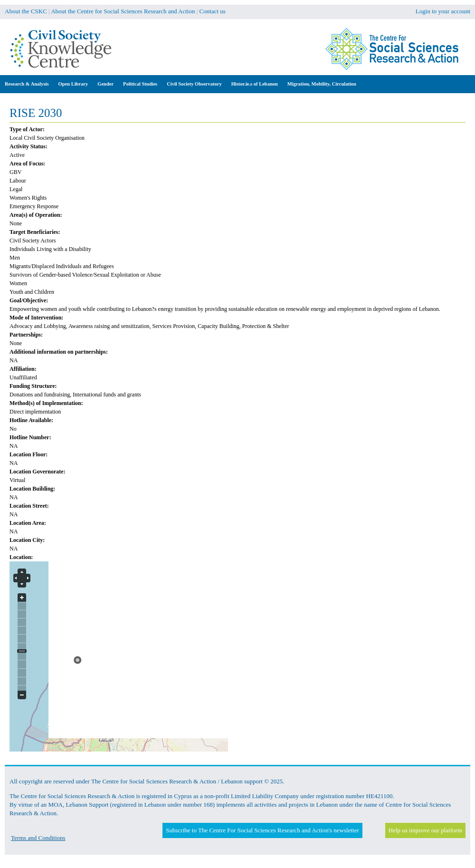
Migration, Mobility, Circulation (322, 84)
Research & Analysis (27, 84)
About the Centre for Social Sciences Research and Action (123, 11)
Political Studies (140, 84)
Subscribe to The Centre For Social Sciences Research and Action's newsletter (262, 830)
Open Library (73, 84)
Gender (105, 84)
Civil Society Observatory (194, 84)
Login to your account (443, 11)
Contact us (213, 11)
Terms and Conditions (38, 838)
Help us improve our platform (425, 830)
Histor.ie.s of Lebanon (255, 84)
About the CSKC (26, 11)
